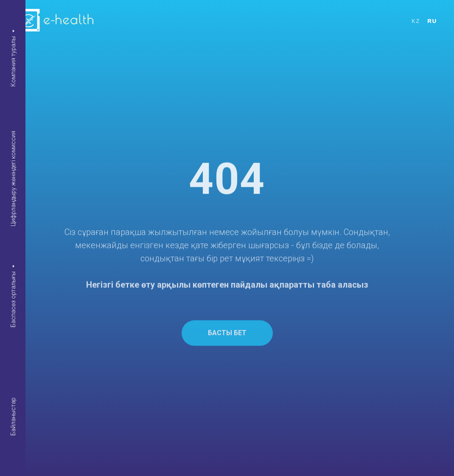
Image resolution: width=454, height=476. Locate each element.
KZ (416, 21)
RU (432, 21)
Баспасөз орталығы (13, 299)
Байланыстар (13, 417)
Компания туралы (13, 61)
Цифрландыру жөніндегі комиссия (13, 179)
